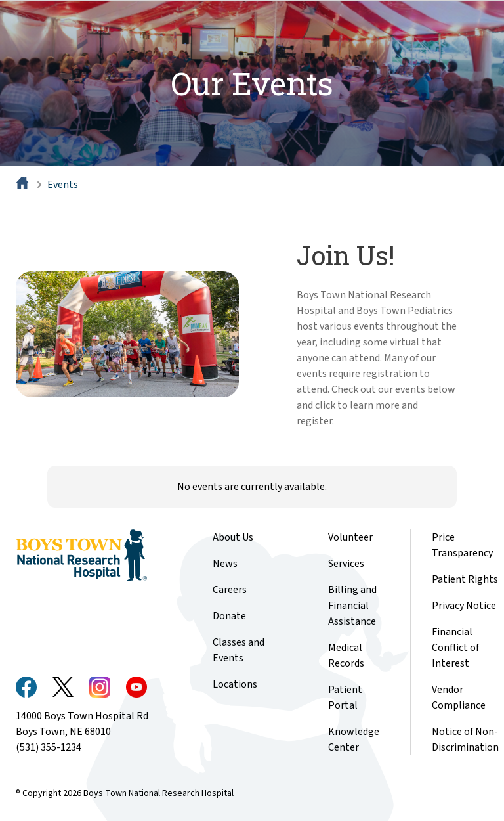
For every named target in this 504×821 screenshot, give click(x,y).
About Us (233, 537)
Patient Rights (465, 579)
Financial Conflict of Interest (455, 648)
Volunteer (350, 537)
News (225, 564)
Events (63, 185)
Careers (230, 590)
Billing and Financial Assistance (352, 606)
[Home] (24, 185)
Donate (229, 616)
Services (346, 564)
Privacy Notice (464, 606)
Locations (235, 684)
